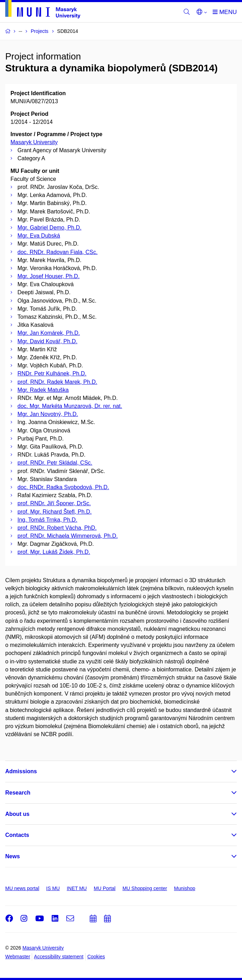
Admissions (21, 771)
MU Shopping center (145, 888)
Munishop (185, 888)
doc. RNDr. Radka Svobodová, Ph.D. (63, 487)
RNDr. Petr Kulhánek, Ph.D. (52, 373)
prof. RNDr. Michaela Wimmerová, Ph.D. (68, 536)
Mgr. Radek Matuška (43, 390)
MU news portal (22, 888)
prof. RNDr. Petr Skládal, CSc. (55, 463)
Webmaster (18, 957)
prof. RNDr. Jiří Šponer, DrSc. (54, 503)
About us (17, 814)
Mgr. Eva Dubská (39, 236)
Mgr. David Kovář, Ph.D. (47, 341)
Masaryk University (34, 142)
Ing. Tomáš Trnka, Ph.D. (47, 520)
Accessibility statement (59, 957)
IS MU (53, 888)
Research (18, 793)
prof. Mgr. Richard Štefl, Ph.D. (55, 512)
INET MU (77, 888)
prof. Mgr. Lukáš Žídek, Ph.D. (54, 552)
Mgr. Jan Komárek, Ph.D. (49, 333)
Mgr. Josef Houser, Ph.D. (49, 276)
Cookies (96, 957)
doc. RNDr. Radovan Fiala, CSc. (57, 252)
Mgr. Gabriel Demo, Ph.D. (49, 228)
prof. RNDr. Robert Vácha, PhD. (57, 528)
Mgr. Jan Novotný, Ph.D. (48, 414)
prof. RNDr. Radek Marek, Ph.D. (57, 382)
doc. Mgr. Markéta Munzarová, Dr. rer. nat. (70, 406)
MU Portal (104, 888)
